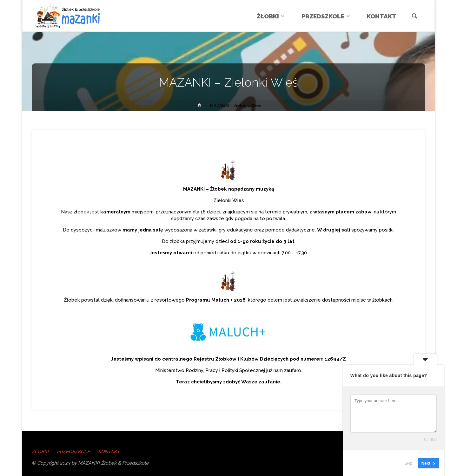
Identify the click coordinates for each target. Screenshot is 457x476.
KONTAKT (109, 452)
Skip (409, 463)
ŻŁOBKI (40, 452)
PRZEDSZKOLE (73, 452)
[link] (414, 17)
